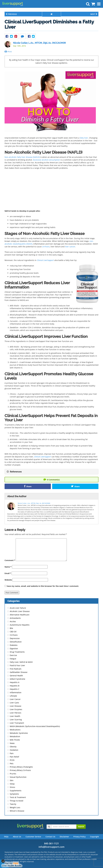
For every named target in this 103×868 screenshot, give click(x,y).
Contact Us (50, 837)
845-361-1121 (51, 843)
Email (8, 573)
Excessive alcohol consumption (46, 160)
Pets (12, 763)
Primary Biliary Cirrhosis (20, 770)
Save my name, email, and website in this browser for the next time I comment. (43, 586)
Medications (15, 730)
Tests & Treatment (18, 797)
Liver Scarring (16, 720)
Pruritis (13, 774)
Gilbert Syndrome (17, 679)
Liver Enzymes (16, 709)
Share (28, 486)
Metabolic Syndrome (19, 733)
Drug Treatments (17, 652)
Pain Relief (14, 757)
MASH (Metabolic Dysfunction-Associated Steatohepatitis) (35, 726)
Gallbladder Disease (19, 672)
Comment (10, 560)
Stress (12, 787)
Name (8, 567)
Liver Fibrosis (16, 713)
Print (8, 52)
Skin (12, 780)
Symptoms (14, 794)
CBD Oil (13, 632)
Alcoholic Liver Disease (20, 611)
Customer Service (33, 837)
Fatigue (13, 659)
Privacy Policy (80, 837)
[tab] (51, 472)
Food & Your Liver (17, 665)
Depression (15, 638)
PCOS (12, 760)
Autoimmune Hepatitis (20, 625)
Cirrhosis (14, 635)
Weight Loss (15, 807)
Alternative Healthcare (20, 615)
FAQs (6, 837)
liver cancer (70, 247)
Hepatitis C (15, 689)
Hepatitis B (15, 686)
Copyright (95, 837)
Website (8, 580)
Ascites (13, 621)
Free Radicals (16, 669)
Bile (11, 628)
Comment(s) (52, 480)
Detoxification (16, 642)
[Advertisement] (51, 190)
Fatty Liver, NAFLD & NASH (21, 662)
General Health (16, 676)
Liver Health (15, 716)
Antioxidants (15, 618)
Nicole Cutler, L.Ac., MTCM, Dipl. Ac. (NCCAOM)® (39, 43)
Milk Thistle (15, 740)
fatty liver (84, 138)
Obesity (13, 747)
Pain (12, 753)
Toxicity (13, 804)
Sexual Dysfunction (18, 777)
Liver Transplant (17, 723)
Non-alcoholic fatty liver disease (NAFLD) (22, 157)
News (12, 743)
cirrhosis (46, 247)
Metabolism (15, 736)
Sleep (12, 784)
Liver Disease (16, 706)
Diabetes (14, 645)
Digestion (14, 648)
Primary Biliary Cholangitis (21, 767)
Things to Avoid (16, 801)
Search (81, 827)
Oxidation (14, 750)
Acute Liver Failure (18, 608)
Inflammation (16, 692)
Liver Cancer (15, 699)
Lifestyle (13, 696)
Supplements (16, 791)
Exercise (13, 655)
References (14, 472)
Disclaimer (64, 837)
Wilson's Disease (17, 811)
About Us (17, 837)
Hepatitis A (15, 682)
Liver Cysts (14, 703)
